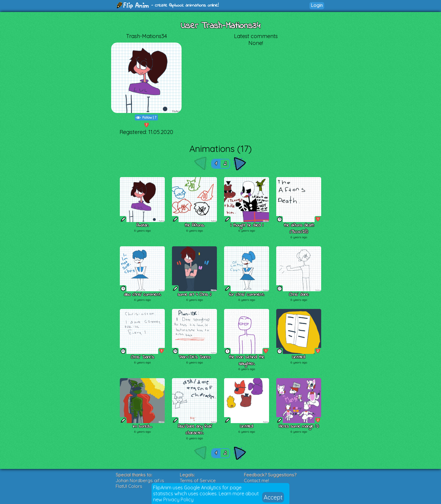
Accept (273, 497)
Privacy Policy (178, 500)
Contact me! (256, 480)
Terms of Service (198, 480)
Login (317, 5)
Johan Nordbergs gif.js (140, 480)
